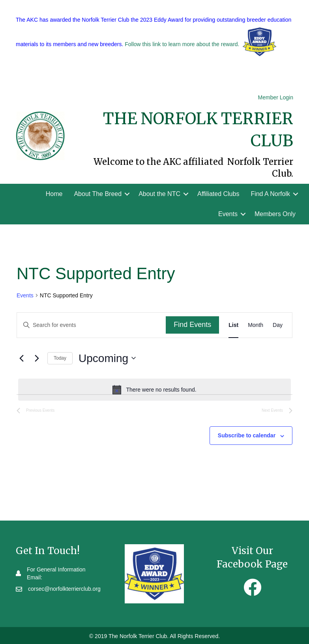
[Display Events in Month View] (256, 325)
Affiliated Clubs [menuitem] (218, 194)
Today (60, 358)
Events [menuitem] (228, 214)
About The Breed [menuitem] (98, 194)
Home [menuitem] (54, 194)
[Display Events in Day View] (278, 325)
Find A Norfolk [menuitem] (270, 194)
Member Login (276, 97)
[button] (127, 194)
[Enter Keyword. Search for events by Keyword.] (91, 325)
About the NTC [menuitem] (159, 194)
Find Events (192, 325)
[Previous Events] (21, 358)
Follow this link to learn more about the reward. (182, 45)
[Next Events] (37, 358)
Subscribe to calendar (247, 435)
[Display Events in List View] (233, 325)
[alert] (154, 390)
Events (25, 295)
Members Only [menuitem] (275, 214)
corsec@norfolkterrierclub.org (64, 589)
